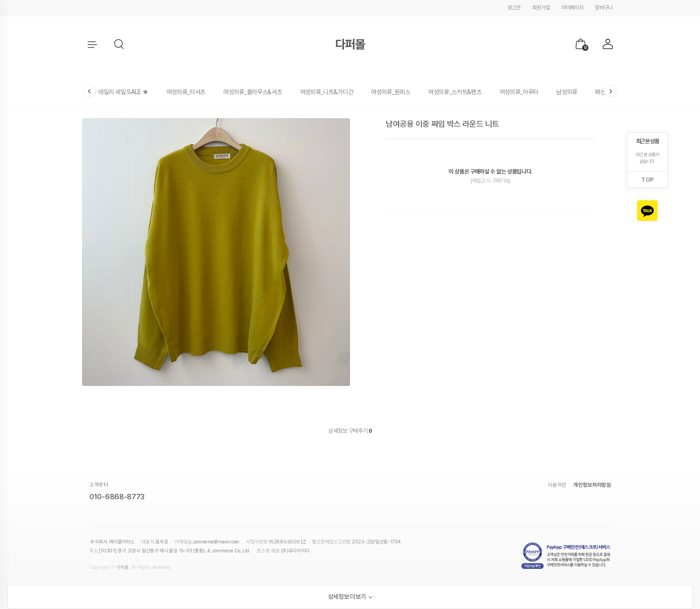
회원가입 (541, 8)
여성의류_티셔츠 (186, 92)
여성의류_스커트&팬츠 (455, 92)
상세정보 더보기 (347, 597)
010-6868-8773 (117, 497)
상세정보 (338, 431)
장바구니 (604, 8)
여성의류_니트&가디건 (327, 92)
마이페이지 (573, 8)
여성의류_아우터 (519, 92)
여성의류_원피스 (391, 92)
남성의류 (567, 92)
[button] (120, 45)
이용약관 (557, 485)
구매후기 (360, 431)
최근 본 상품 (648, 141)
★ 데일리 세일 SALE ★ (120, 92)
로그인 (514, 8)
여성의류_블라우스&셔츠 (252, 92)
